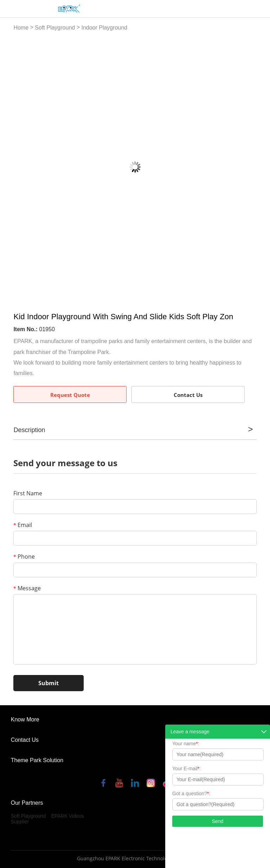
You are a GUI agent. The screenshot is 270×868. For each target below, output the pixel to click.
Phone (24, 557)
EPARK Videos (68, 816)
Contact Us (188, 395)
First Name (28, 493)
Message (27, 588)
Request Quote (70, 395)
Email (23, 525)
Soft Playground (55, 28)
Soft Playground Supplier (28, 819)
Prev (23, 167)
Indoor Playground (104, 28)
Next (247, 167)
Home (21, 28)
